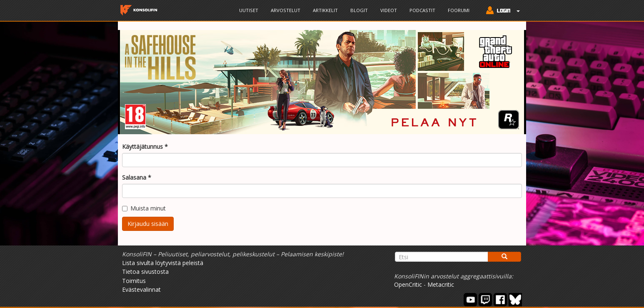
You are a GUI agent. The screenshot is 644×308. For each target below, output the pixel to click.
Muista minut (144, 208)
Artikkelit (325, 10)
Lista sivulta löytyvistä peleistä (163, 263)
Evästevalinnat (141, 289)
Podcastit (422, 10)
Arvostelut (286, 10)
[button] (501, 11)
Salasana (137, 177)
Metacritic (441, 284)
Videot (389, 10)
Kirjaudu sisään (148, 224)
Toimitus (134, 281)
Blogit (359, 10)
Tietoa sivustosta (145, 272)
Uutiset (249, 10)
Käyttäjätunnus (145, 146)
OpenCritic (408, 284)
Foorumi (459, 10)
